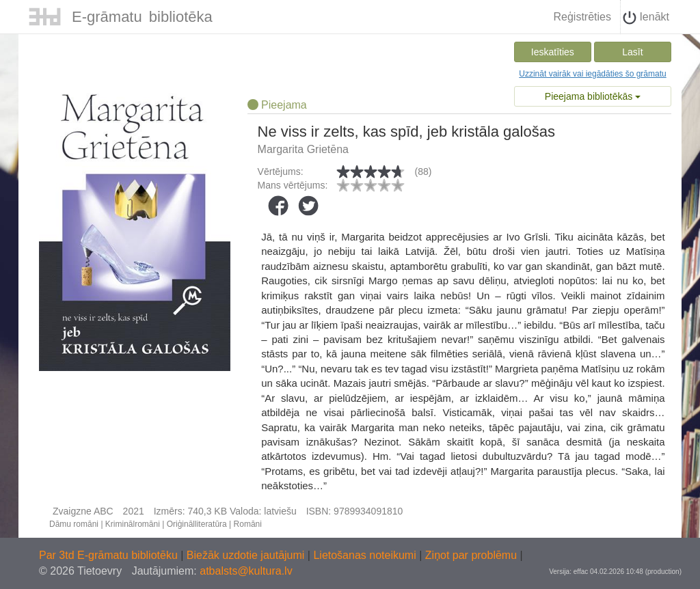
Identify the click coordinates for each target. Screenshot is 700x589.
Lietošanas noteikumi (366, 555)
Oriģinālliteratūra (197, 524)
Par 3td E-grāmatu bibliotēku (110, 555)
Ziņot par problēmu (471, 555)
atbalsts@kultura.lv (246, 571)
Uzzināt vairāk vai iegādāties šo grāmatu (592, 74)
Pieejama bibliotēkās (593, 96)
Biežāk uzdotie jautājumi (247, 555)
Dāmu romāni (74, 524)
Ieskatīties (553, 52)
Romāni (248, 524)
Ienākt (646, 18)
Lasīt (632, 52)
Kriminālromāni (133, 524)
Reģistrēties (582, 17)
